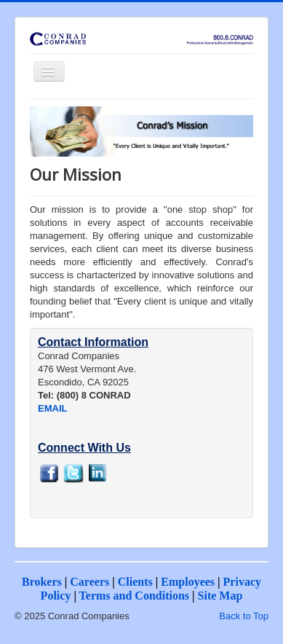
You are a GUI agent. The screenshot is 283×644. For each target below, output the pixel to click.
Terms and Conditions (134, 596)
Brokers (42, 582)
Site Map (220, 596)
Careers (89, 582)
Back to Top (244, 616)
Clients (135, 582)
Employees (188, 582)
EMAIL (52, 408)
